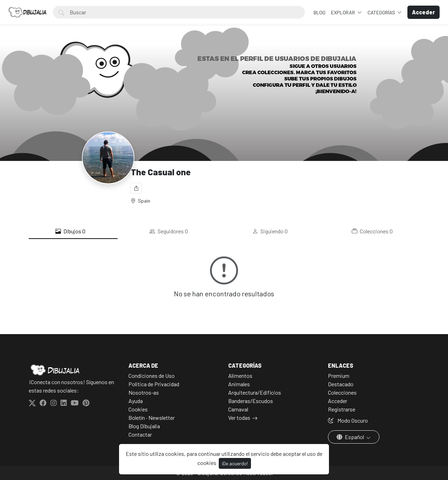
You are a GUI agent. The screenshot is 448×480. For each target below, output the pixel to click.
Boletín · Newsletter (152, 418)
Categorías (382, 12)
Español (351, 437)
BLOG (320, 12)
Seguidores (169, 231)
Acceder (338, 401)
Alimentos (240, 376)
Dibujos (70, 231)
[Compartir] (136, 188)
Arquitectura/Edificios (255, 392)
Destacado (341, 384)
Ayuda (136, 401)
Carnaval (238, 409)
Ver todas (239, 418)
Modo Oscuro (348, 420)
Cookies (138, 409)
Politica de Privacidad (154, 384)
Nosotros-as (144, 392)
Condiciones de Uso (152, 376)
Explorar (344, 12)
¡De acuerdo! (235, 463)
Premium (339, 376)
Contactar (140, 434)
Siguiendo (270, 231)
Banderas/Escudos (251, 401)
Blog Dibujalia (144, 426)
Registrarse (342, 409)
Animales (239, 384)
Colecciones (372, 231)
